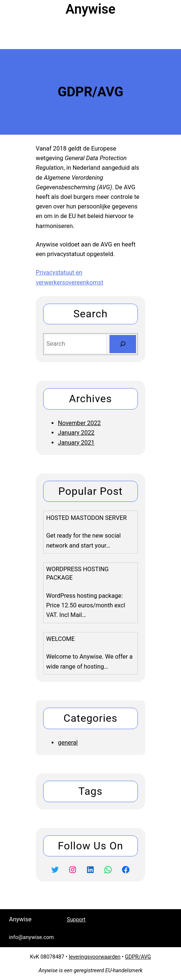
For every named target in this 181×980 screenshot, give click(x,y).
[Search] (123, 344)
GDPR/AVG (138, 957)
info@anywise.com (146, 919)
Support (76, 920)
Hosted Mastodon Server (86, 518)
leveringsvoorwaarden (94, 957)
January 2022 (76, 433)
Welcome (60, 639)
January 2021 (76, 443)
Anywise (90, 9)
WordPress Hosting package (77, 573)
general (68, 743)
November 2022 (79, 423)
